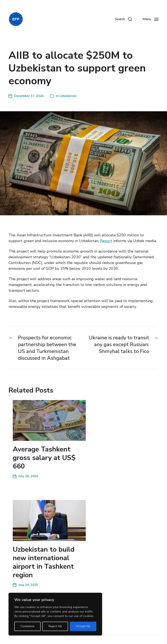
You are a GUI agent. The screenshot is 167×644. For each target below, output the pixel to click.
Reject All (55, 626)
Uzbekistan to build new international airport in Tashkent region (44, 562)
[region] (55, 614)
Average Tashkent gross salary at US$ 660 (44, 458)
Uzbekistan (68, 96)
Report (106, 241)
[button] (123, 19)
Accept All (83, 626)
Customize (27, 626)
